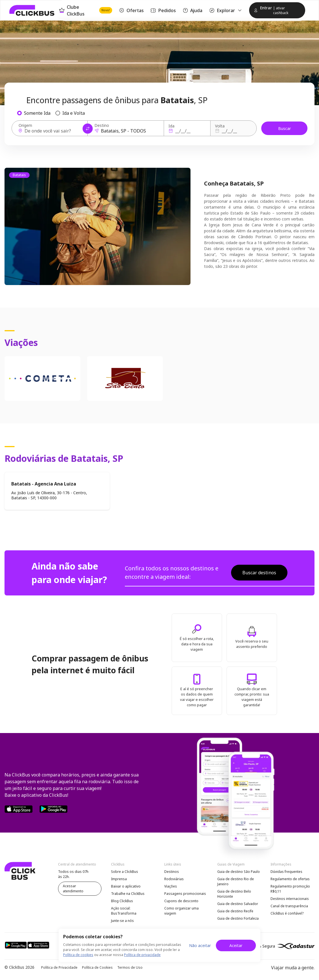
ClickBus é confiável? (287, 913)
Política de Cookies (97, 967)
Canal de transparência (289, 906)
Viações (171, 886)
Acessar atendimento (73, 889)
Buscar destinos (259, 573)
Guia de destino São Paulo (239, 872)
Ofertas (131, 10)
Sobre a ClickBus (125, 872)
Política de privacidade (142, 955)
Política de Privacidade (59, 967)
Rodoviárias (174, 879)
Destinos (172, 872)
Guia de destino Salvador (238, 904)
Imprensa (119, 879)
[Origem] (51, 131)
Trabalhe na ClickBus (128, 894)
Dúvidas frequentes (286, 872)
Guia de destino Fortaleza (238, 918)
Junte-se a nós (122, 921)
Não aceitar (200, 945)
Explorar (226, 10)
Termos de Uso (130, 967)
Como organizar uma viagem (181, 911)
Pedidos (163, 10)
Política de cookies (78, 955)
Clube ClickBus (86, 10)
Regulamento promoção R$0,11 (290, 889)
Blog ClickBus (122, 901)
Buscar (284, 128)
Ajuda (192, 10)
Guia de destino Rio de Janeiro (236, 881)
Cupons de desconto (181, 901)
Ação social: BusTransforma (124, 911)
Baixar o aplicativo (126, 886)
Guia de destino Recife (235, 911)
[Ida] (186, 131)
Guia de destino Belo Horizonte (234, 894)
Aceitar (236, 945)
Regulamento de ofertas (290, 879)
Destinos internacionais (290, 899)
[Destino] (127, 131)
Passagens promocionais (185, 894)
